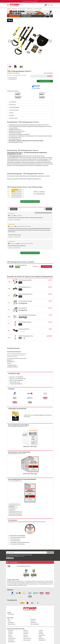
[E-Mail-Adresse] (26, 549)
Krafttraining (14, 9)
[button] (10, 37)
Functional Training (22, 9)
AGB (9, 616)
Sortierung (13, 205)
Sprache (48, 205)
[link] (15, 390)
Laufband (41, 627)
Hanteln (10, 631)
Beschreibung (13, 101)
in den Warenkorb (45, 77)
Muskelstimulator (42, 636)
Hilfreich (10, 216)
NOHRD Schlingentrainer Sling (26, 332)
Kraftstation (26, 628)
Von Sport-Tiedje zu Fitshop (13, 576)
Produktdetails (13, 98)
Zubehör (11, 109)
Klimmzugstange (27, 636)
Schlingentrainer (30, 9)
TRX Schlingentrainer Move (25, 318)
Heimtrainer (11, 633)
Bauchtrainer (41, 635)
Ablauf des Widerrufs (35, 620)
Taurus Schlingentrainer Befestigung (27, 311)
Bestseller (12, 112)
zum (11, 610)
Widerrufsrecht (34, 619)
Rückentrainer (11, 636)
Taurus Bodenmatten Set (21, 262)
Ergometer (26, 627)
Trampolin (41, 628)
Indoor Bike (41, 630)
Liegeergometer (42, 631)
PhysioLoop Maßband (24, 325)
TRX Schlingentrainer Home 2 (25, 290)
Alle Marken (11, 641)
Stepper (40, 633)
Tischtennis (10, 630)
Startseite (9, 9)
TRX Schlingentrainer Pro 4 (25, 283)
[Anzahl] (34, 77)
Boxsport (25, 631)
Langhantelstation (12, 635)
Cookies (9, 617)
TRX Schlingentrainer (38, 9)
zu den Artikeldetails (46, 263)
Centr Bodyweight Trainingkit (25, 297)
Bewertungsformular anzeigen (30, 198)
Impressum (33, 617)
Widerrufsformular (11, 620)
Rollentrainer (26, 633)
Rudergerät (10, 628)
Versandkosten (11, 619)
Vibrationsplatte (11, 638)
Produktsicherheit (13, 114)
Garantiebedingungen (14, 104)
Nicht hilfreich (17, 216)
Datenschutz (33, 616)
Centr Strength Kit (23, 304)
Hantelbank (26, 630)
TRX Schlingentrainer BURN (25, 276)
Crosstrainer (11, 627)
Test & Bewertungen (14, 106)
